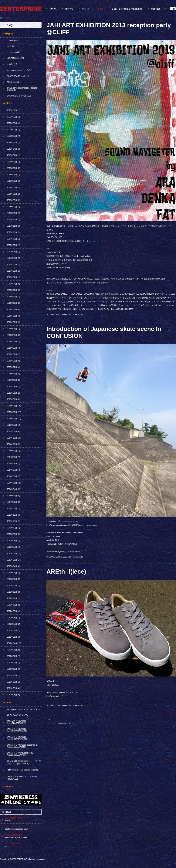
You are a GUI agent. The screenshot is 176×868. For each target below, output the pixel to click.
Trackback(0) (78, 314)
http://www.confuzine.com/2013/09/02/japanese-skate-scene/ (72, 525)
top (1, 18)
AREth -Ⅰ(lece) (66, 571)
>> (54, 723)
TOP (48, 719)
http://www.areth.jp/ (54, 696)
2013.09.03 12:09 (53, 557)
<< (47, 723)
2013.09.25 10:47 (53, 314)
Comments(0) (66, 314)
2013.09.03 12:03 (53, 705)
